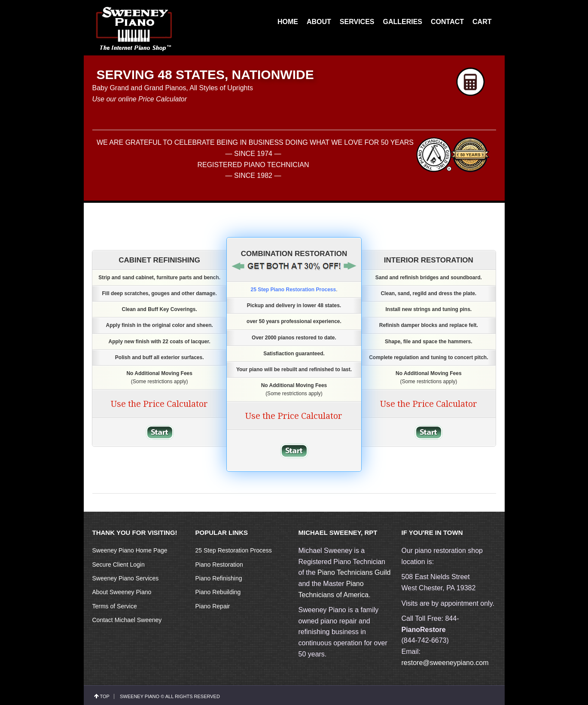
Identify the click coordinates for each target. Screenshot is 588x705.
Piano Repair (213, 606)
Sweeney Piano (140, 696)
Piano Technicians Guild (353, 572)
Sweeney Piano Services (126, 578)
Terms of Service (115, 606)
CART (482, 22)
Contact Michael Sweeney (127, 620)
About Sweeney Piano (122, 592)
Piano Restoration (219, 565)
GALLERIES (402, 22)
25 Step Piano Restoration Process (293, 290)
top (105, 696)
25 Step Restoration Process (234, 550)
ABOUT (319, 22)
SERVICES (357, 22)
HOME (288, 22)
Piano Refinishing (219, 578)
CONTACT (447, 22)
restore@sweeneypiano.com (445, 663)
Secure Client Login (119, 565)
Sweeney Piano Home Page (130, 550)
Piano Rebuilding (218, 592)
